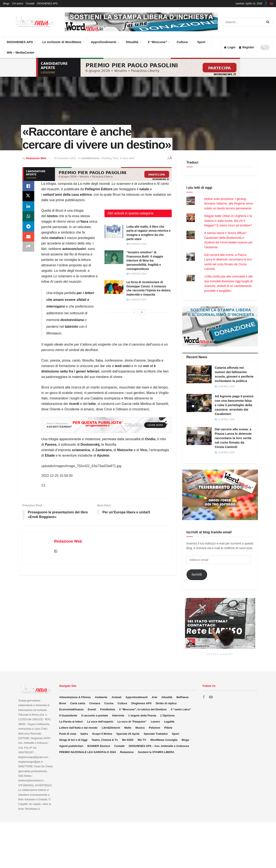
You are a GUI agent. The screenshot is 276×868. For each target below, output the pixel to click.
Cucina (109, 703)
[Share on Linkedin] (28, 206)
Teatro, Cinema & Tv (105, 740)
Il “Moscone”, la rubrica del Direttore (143, 709)
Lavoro (155, 722)
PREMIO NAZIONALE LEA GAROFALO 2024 (88, 752)
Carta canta (78, 703)
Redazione (127, 752)
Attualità (133, 40)
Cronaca (95, 703)
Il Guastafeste (68, 715)
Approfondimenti (105, 40)
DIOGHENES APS (47, 4)
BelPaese (182, 697)
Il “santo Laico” (181, 709)
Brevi (63, 703)
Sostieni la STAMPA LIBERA (156, 752)
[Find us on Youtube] (211, 697)
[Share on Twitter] (28, 196)
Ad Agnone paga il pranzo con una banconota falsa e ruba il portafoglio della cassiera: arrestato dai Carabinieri (234, 405)
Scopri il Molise (102, 734)
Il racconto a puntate (95, 715)
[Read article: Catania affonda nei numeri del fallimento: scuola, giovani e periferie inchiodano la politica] (199, 374)
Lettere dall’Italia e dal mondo (79, 728)
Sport (203, 40)
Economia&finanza (71, 709)
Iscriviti (197, 574)
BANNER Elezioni (99, 746)
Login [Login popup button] (230, 47)
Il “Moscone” (158, 42)
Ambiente (101, 697)
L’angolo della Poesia (142, 715)
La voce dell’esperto (100, 722)
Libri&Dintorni (90, 158)
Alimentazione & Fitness (75, 697)
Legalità (169, 722)
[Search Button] (269, 22)
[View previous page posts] (134, 312)
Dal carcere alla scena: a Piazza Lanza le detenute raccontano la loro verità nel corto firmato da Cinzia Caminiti (233, 438)
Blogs (6, 4)
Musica (140, 728)
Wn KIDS (128, 740)
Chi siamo (18, 4)
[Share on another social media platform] (28, 247)
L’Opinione (167, 715)
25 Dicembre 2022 (65, 158)
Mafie (128, 728)
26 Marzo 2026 (137, 244)
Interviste (118, 715)
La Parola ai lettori (71, 722)
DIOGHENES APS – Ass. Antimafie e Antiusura (159, 746)
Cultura (183, 40)
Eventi (92, 709)
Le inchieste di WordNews (63, 40)
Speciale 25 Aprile (128, 734)
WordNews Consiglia (164, 740)
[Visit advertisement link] (141, 22)
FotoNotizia (108, 709)
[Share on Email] (28, 236)
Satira (84, 734)
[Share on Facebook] (28, 186)
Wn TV (142, 740)
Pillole (168, 728)
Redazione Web (36, 158)
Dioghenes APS (141, 703)
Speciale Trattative (156, 734)
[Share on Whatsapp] (28, 216)
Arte (155, 697)
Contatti (30, 4)
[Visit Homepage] (29, 22)
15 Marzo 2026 (137, 300)
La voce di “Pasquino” (132, 722)
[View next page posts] (142, 312)
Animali (117, 697)
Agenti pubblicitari (71, 746)
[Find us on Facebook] (204, 697)
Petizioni (154, 728)
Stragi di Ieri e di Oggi (73, 740)
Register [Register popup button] (247, 47)
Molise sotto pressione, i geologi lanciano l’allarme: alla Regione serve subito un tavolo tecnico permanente (229, 204)
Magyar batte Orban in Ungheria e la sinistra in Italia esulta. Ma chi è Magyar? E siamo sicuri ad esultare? (228, 221)
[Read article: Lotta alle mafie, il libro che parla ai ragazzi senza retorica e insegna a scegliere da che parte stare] (114, 231)
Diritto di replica (166, 703)
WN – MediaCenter (21, 52)
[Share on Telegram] (28, 226)
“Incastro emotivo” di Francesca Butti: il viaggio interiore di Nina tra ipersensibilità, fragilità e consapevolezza (145, 260)
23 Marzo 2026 (137, 274)
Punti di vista (68, 734)
